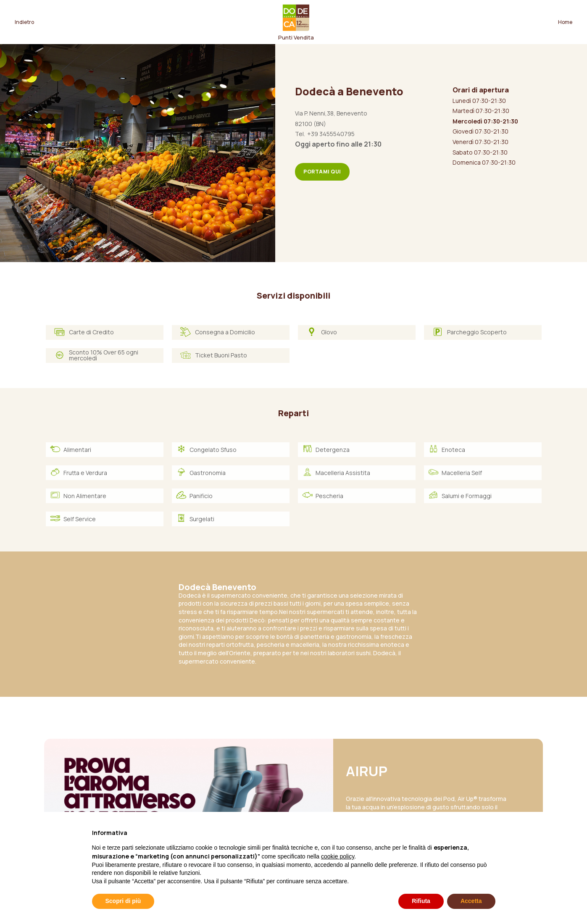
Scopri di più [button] (123, 901)
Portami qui (322, 172)
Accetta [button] (471, 901)
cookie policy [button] (338, 856)
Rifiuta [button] (421, 901)
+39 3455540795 (331, 134)
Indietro (24, 22)
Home (565, 22)
